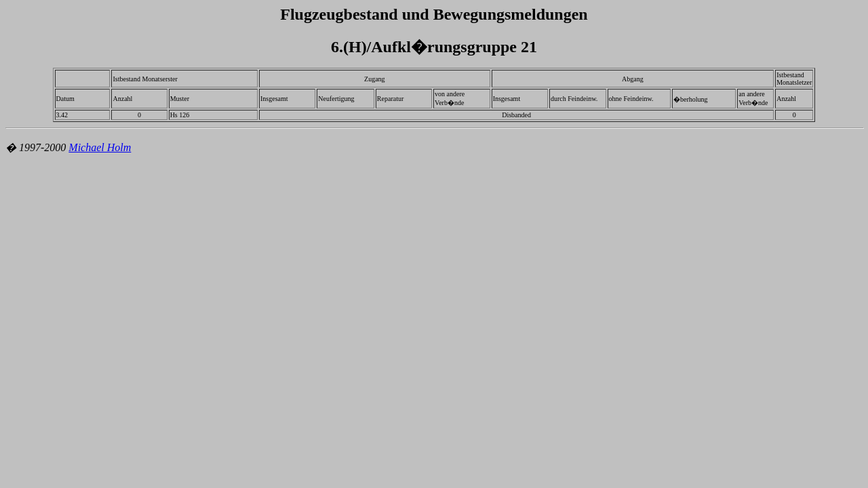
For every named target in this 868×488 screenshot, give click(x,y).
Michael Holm (100, 147)
